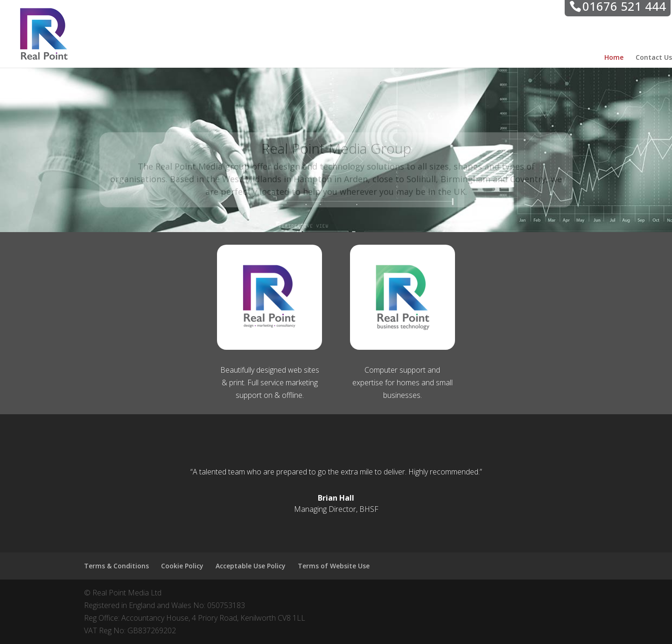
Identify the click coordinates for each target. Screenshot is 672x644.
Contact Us (654, 58)
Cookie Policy (182, 566)
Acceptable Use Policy (251, 566)
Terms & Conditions (116, 566)
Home (614, 58)
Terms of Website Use (334, 566)
